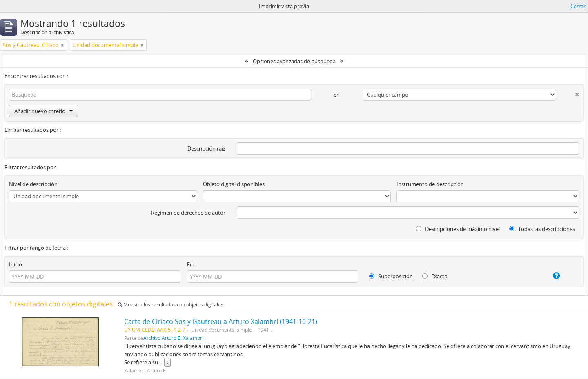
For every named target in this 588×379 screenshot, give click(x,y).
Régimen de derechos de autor (188, 213)
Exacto (435, 276)
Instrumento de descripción (430, 184)
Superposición (391, 276)
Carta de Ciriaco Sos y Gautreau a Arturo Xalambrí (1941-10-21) (221, 321)
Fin (191, 264)
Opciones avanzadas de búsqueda (294, 61)
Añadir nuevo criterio (43, 111)
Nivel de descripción (33, 184)
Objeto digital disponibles (234, 184)
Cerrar (578, 6)
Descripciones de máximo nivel (458, 229)
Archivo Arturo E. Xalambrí (173, 338)
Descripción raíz (206, 148)
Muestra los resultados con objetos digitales (170, 305)
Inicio (16, 264)
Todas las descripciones (542, 229)
